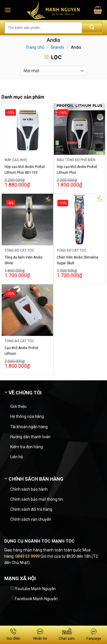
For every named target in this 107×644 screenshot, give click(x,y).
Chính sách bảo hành (29, 489)
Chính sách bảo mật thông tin (37, 499)
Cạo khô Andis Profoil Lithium (21, 351)
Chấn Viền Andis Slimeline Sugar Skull (77, 260)
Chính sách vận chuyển (31, 519)
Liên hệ (17, 457)
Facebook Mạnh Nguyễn (36, 599)
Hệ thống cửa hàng (27, 416)
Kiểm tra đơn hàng (27, 447)
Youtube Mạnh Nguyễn (35, 589)
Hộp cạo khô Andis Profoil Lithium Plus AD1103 (25, 170)
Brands (57, 47)
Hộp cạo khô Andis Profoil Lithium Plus (77, 170)
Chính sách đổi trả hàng (31, 509)
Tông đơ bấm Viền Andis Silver (24, 260)
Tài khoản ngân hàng (29, 427)
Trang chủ (35, 47)
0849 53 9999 (27, 556)
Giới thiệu (18, 406)
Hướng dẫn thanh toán (30, 437)
